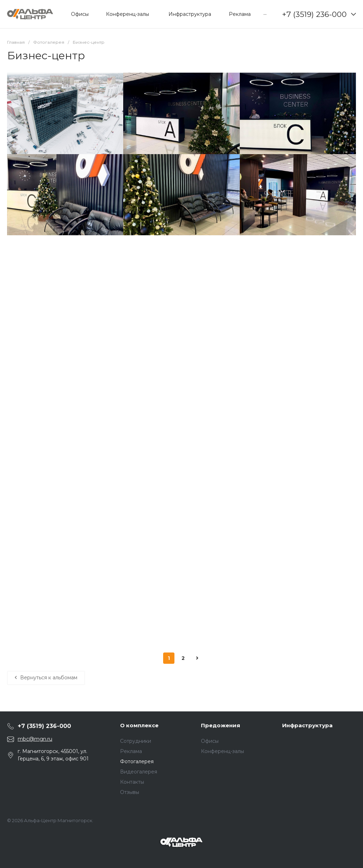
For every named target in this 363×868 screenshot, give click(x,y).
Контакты (132, 782)
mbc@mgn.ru (35, 739)
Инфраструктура (307, 725)
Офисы (210, 741)
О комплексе (139, 725)
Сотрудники (136, 741)
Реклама (131, 751)
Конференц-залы (222, 751)
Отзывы (130, 792)
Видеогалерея (139, 772)
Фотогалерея (137, 761)
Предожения (221, 725)
